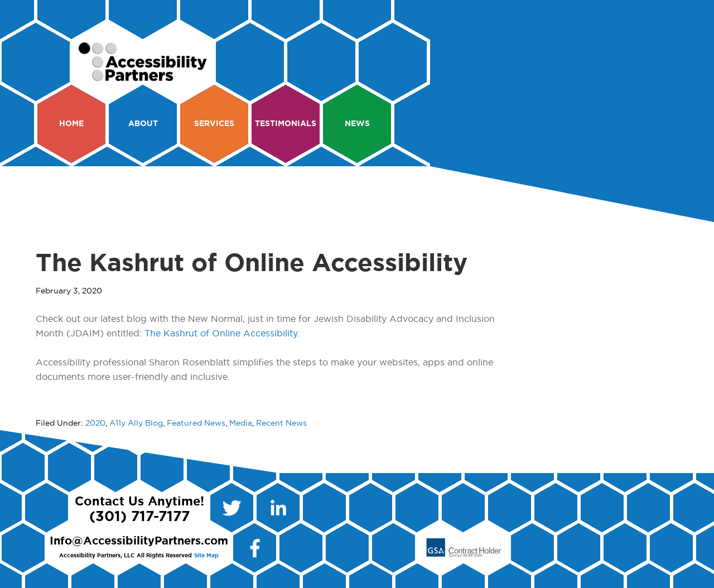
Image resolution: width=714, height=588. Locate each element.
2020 (95, 423)
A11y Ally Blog (136, 423)
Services (214, 124)
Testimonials (286, 124)
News (357, 124)
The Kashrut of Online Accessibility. (222, 334)
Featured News (196, 423)
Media (241, 423)
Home (71, 124)
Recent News (281, 423)
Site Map (206, 556)
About (143, 124)
